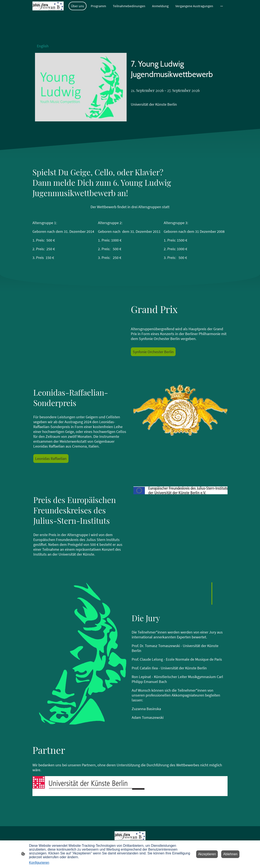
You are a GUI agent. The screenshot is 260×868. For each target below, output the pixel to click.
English (43, 46)
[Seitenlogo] (48, 6)
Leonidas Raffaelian (51, 459)
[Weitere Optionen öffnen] (222, 6)
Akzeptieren (207, 854)
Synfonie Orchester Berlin (153, 352)
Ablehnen (230, 854)
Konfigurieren (39, 863)
